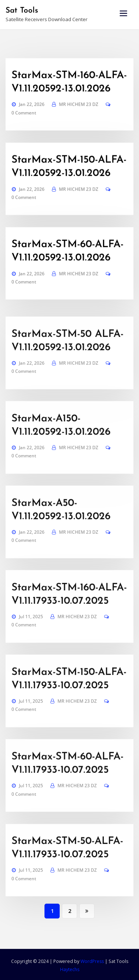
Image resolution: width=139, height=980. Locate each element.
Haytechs (69, 968)
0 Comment (24, 135)
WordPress (92, 960)
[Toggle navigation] (123, 14)
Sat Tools (22, 10)
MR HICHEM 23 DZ (79, 127)
